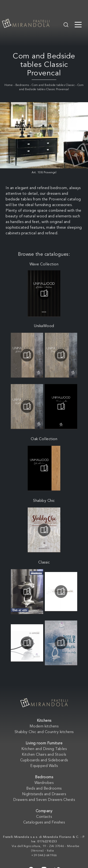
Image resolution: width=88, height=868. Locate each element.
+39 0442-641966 (44, 855)
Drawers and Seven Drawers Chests (44, 800)
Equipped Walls (44, 766)
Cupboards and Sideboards (44, 760)
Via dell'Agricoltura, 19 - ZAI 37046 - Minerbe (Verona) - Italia (46, 849)
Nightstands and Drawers (44, 794)
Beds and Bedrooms (44, 789)
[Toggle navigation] (78, 24)
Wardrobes (44, 783)
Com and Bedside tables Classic (53, 85)
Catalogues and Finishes (44, 823)
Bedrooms (22, 85)
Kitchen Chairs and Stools (44, 755)
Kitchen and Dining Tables (44, 749)
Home (9, 85)
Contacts (44, 817)
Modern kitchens (44, 726)
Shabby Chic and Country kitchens (44, 732)
